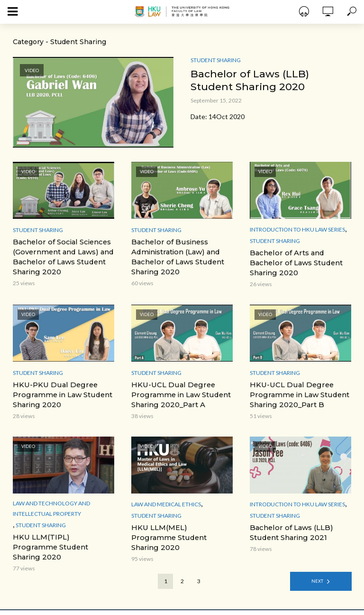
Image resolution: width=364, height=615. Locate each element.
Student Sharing (216, 60)
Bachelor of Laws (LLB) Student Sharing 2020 (251, 80)
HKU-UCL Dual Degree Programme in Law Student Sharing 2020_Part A (178, 393)
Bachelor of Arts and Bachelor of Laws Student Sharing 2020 (294, 262)
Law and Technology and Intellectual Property (51, 506)
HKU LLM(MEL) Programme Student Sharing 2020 (179, 530)
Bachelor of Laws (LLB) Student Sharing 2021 (289, 530)
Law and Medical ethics (166, 501)
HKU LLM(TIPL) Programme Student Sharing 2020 (61, 539)
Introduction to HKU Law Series (297, 229)
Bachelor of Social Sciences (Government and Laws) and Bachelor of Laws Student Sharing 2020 (61, 256)
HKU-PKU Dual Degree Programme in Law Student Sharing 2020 (60, 393)
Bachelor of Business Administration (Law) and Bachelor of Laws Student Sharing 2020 (176, 256)
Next (317, 568)
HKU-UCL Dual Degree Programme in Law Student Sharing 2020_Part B (297, 393)
